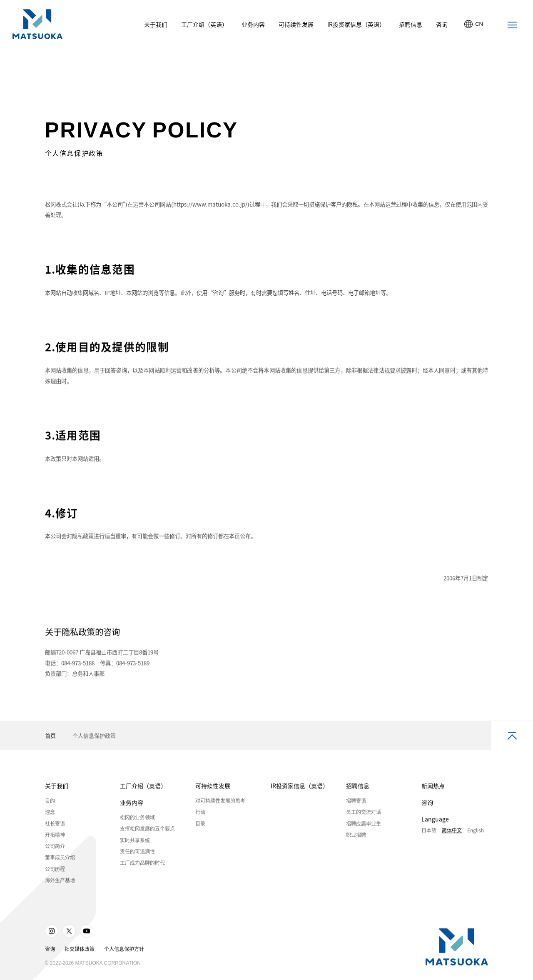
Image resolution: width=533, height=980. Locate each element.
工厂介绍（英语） (143, 788)
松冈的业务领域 (137, 819)
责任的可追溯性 (137, 853)
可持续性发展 (213, 788)
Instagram (52, 933)
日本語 (429, 832)
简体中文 (452, 832)
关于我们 (57, 788)
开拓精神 (55, 836)
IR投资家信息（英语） (300, 788)
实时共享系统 (135, 842)
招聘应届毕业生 (364, 825)
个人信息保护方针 (124, 951)
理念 (50, 814)
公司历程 (55, 870)
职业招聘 (356, 836)
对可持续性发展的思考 (220, 803)
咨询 (427, 804)
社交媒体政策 (80, 951)
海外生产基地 (60, 882)
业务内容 (132, 804)
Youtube (87, 933)
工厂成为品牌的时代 (142, 865)
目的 (50, 803)
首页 (50, 737)
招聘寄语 (356, 803)
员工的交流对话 (364, 814)
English (476, 832)
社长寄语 (55, 825)
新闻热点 (433, 788)
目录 (200, 825)
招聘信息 (358, 788)
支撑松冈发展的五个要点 (147, 830)
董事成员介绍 (60, 859)
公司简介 (55, 848)
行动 (200, 814)
